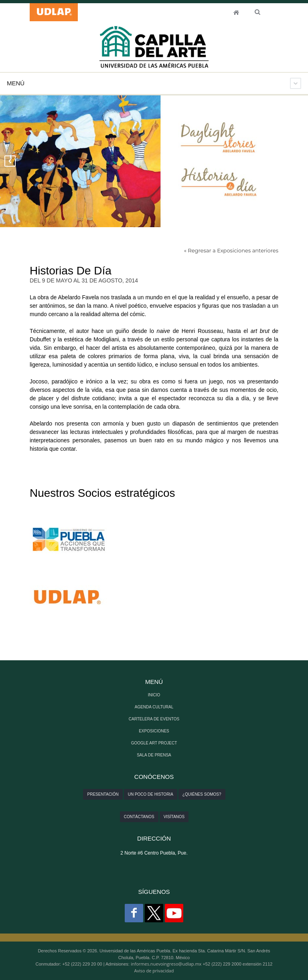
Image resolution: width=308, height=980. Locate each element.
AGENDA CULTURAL (154, 707)
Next (298, 161)
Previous (10, 161)
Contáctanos (139, 817)
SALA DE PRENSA (154, 755)
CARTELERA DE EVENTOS (154, 719)
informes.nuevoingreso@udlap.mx (166, 964)
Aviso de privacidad (154, 971)
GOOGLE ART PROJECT (154, 743)
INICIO (236, 12)
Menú (16, 83)
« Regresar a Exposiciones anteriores (231, 250)
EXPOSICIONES (154, 731)
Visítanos (174, 817)
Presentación (103, 794)
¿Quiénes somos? (202, 794)
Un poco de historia (151, 794)
